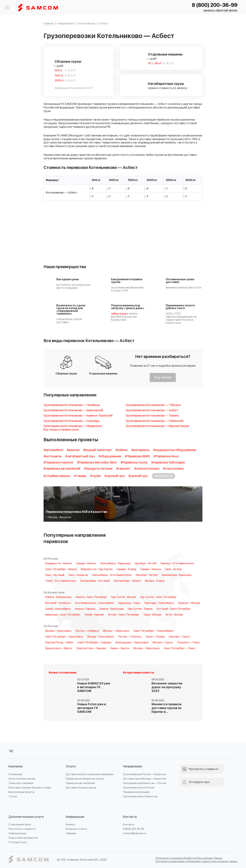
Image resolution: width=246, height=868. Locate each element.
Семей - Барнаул (94, 615)
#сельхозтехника (147, 469)
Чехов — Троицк (155, 637)
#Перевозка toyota (134, 463)
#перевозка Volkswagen (168, 463)
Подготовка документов (23, 838)
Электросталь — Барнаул (91, 648)
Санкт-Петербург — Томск (180, 648)
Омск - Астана (173, 569)
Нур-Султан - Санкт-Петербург (158, 597)
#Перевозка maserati (58, 463)
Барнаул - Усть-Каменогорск (177, 564)
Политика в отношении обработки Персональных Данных (189, 858)
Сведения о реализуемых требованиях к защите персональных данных (196, 861)
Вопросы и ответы (76, 829)
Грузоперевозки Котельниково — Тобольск (153, 405)
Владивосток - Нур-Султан (97, 569)
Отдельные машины (165, 54)
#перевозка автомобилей (62, 469)
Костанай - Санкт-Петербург (174, 609)
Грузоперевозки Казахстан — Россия (145, 783)
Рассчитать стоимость (22, 829)
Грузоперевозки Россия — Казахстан (145, 774)
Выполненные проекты (22, 792)
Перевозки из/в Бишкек (136, 792)
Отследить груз (18, 842)
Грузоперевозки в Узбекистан (140, 797)
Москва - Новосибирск (101, 637)
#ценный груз (138, 476)
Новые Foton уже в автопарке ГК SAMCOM (92, 708)
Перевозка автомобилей (80, 783)
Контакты (130, 817)
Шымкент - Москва (189, 603)
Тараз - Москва (152, 615)
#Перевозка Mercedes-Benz (97, 463)
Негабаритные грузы (166, 84)
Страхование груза (20, 825)
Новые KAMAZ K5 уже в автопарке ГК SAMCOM (94, 687)
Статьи (13, 797)
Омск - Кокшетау (78, 575)
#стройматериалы (57, 476)
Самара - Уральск (151, 569)
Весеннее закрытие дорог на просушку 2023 (167, 687)
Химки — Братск (120, 648)
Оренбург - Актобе (146, 564)
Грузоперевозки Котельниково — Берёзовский (73, 410)
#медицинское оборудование (175, 450)
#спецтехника (173, 469)
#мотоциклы (53, 456)
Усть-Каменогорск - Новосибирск (95, 603)
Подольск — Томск (188, 643)
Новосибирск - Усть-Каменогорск (112, 575)
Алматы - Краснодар (112, 609)
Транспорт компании (21, 783)
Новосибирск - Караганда (115, 564)
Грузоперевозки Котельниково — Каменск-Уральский (78, 416)
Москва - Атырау (155, 581)
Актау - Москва (174, 615)
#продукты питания (98, 469)
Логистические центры (22, 779)
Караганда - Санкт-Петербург (63, 615)
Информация (75, 817)
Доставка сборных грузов (81, 788)
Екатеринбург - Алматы (127, 581)
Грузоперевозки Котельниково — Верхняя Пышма (157, 426)
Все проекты (163, 476)
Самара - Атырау (127, 569)
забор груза (119, 314)
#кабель (122, 450)
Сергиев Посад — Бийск (59, 643)
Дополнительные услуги (26, 817)
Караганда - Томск (129, 603)
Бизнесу (70, 825)
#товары (80, 476)
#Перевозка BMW (137, 456)
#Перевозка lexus (166, 456)
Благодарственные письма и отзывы (30, 788)
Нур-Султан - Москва (124, 597)
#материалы (140, 450)
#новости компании (63, 673)
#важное (73, 450)
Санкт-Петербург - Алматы (61, 569)
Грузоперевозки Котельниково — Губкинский (155, 421)
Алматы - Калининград (58, 597)
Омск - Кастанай (55, 575)
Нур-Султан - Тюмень (140, 609)
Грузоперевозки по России (139, 788)
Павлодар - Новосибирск (159, 603)
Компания (16, 766)
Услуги (71, 766)
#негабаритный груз (80, 456)
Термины (71, 833)
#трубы (95, 476)
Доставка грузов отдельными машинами (90, 774)
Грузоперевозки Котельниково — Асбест (152, 410)
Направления (132, 766)
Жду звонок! (163, 377)
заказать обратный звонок (220, 11)
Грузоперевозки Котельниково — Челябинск (72, 405)
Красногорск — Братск (59, 648)
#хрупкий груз (115, 476)
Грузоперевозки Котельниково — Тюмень (152, 416)
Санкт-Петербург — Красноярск (64, 637)
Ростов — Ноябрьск (87, 631)
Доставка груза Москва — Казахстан (145, 779)
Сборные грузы (68, 62)
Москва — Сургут (163, 643)
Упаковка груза (17, 833)
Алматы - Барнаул (85, 609)
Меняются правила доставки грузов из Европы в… (167, 708)
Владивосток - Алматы (59, 564)
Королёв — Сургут (180, 637)
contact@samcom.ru (135, 833)
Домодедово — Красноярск (132, 643)
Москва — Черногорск (116, 631)
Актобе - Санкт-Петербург (124, 615)
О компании (15, 774)
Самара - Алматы (86, 564)
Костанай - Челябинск (58, 603)
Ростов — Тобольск (130, 637)
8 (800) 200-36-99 (215, 5)
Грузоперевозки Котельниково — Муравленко (73, 426)
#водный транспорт (98, 450)
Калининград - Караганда (177, 575)
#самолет (123, 469)
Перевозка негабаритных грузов (85, 779)
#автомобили (53, 450)
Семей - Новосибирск (58, 609)
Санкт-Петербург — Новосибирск (153, 631)
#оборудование (110, 456)
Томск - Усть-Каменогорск (61, 581)
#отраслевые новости (138, 673)
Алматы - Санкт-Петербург (91, 597)
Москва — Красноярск (58, 631)
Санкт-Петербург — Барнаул (94, 643)
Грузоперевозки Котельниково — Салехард (71, 421)
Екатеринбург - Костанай (95, 581)
